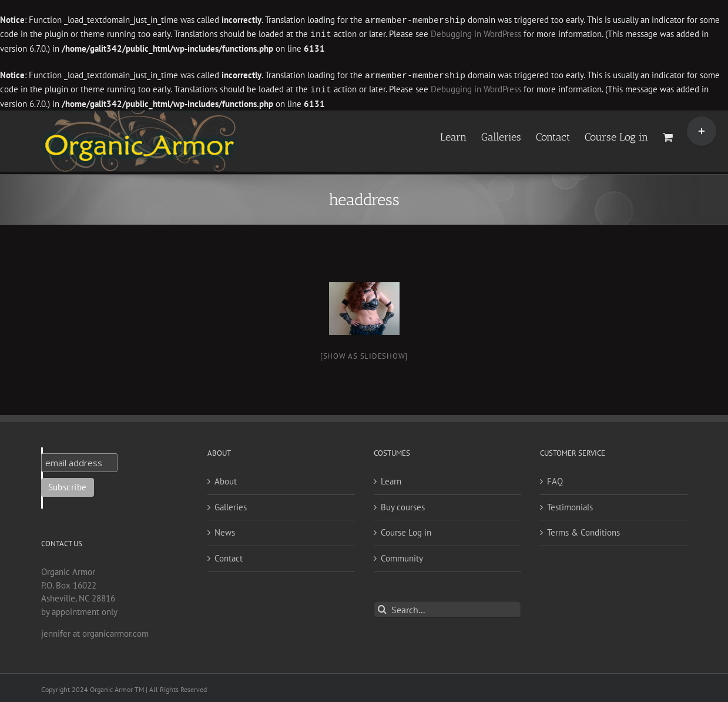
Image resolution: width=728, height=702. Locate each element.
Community (402, 556)
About (226, 479)
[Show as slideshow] (364, 354)
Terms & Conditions (583, 530)
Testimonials (570, 505)
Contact (229, 556)
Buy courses (403, 505)
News (225, 530)
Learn (391, 479)
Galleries (231, 505)
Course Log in (406, 530)
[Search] (382, 607)
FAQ (555, 479)
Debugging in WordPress (476, 34)
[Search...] (447, 607)
